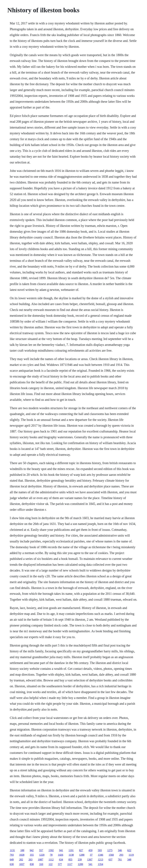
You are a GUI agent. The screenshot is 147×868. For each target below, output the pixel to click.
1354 (100, 864)
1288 (82, 855)
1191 (71, 850)
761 (120, 860)
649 (12, 860)
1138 (71, 855)
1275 (110, 850)
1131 (12, 850)
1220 (42, 855)
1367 (90, 860)
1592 (51, 850)
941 (61, 850)
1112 (51, 860)
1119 (131, 855)
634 (61, 860)
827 (81, 850)
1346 (101, 855)
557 (41, 850)
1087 (40, 860)
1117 (70, 864)
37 (91, 855)
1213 (100, 860)
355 (32, 855)
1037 (22, 864)
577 (60, 864)
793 (12, 855)
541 (90, 864)
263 (30, 860)
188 (22, 850)
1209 (80, 864)
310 (41, 864)
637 (110, 860)
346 (120, 850)
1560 (111, 855)
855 (70, 860)
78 (51, 855)
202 (21, 860)
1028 (22, 855)
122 (50, 864)
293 (121, 855)
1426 (60, 855)
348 (129, 860)
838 (32, 864)
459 (90, 850)
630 (12, 864)
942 (32, 850)
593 (100, 850)
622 (129, 850)
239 (80, 860)
